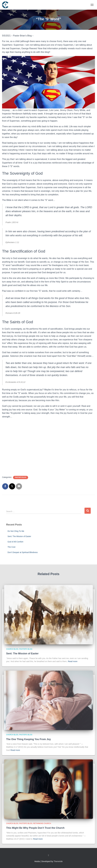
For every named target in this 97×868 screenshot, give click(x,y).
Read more (73, 661)
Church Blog (12, 649)
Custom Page (49, 855)
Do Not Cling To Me (16, 531)
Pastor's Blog (21, 477)
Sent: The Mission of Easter (19, 536)
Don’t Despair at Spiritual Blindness (23, 552)
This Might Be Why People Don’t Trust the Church (35, 828)
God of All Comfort (15, 542)
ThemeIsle (58, 861)
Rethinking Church (42, 823)
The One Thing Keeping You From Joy (28, 739)
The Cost (11, 547)
